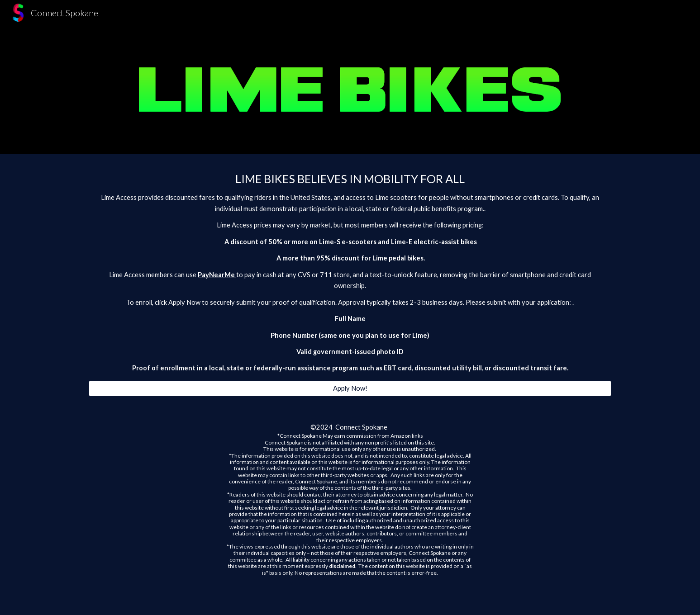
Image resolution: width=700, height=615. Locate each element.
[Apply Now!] (350, 388)
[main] (350, 272)
